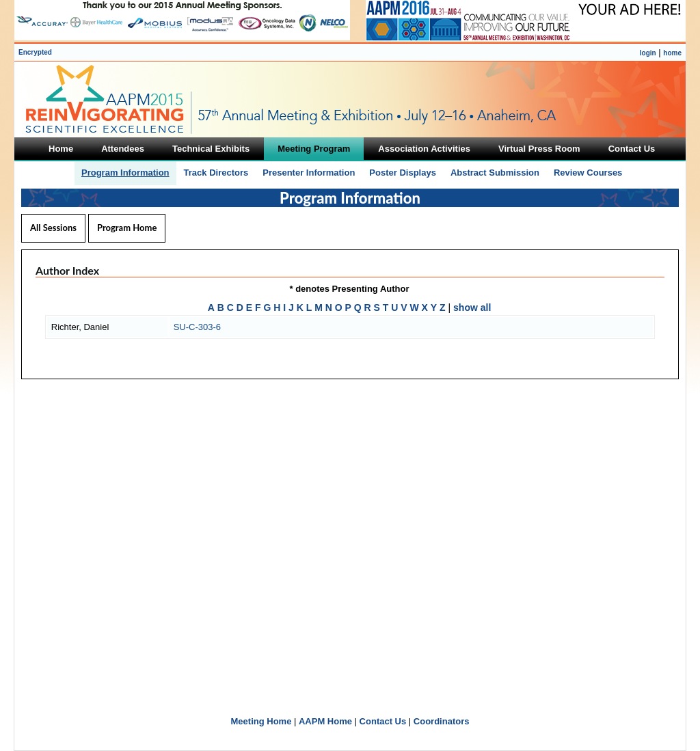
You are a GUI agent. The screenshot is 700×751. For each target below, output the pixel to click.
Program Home (127, 228)
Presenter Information (309, 173)
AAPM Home (325, 721)
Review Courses (588, 173)
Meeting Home (261, 721)
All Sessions (53, 228)
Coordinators (442, 721)
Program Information (125, 173)
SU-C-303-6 (197, 327)
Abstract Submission (495, 173)
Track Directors (216, 173)
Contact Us (383, 721)
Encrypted (35, 52)
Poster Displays (403, 173)
